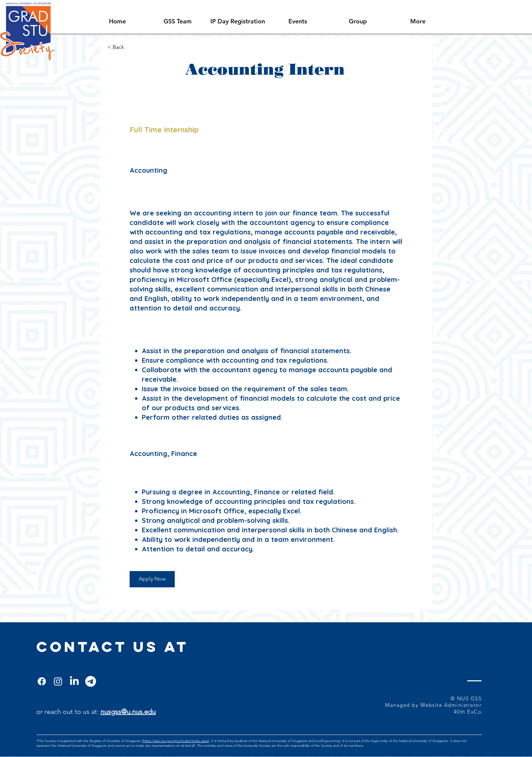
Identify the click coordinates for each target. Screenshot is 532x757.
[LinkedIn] (74, 681)
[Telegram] (91, 681)
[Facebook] (42, 681)
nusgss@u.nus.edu (128, 712)
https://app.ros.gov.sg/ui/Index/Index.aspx (176, 741)
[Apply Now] (152, 579)
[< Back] (132, 47)
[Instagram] (58, 681)
